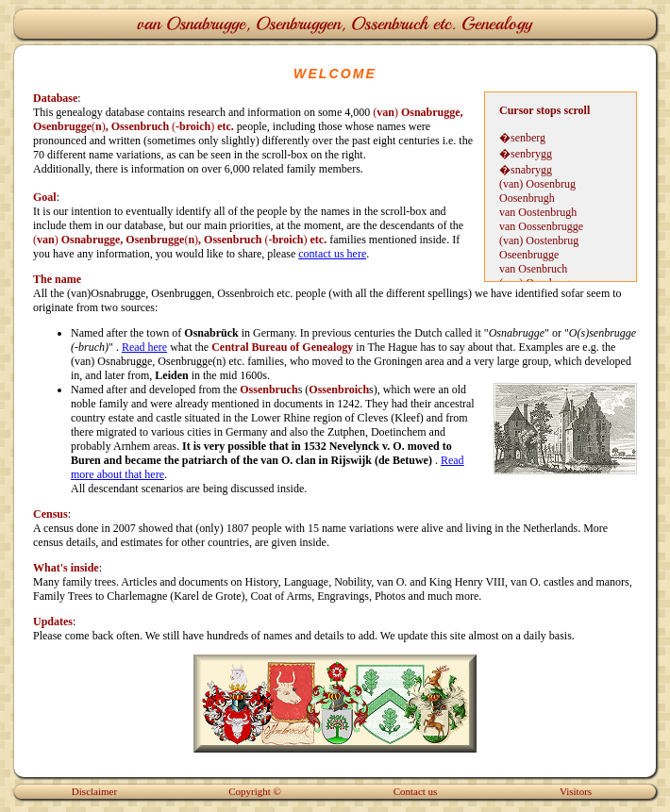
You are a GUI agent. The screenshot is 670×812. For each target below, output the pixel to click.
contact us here (332, 254)
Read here (144, 347)
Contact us (416, 791)
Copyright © (255, 791)
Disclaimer (94, 791)
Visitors (576, 791)
